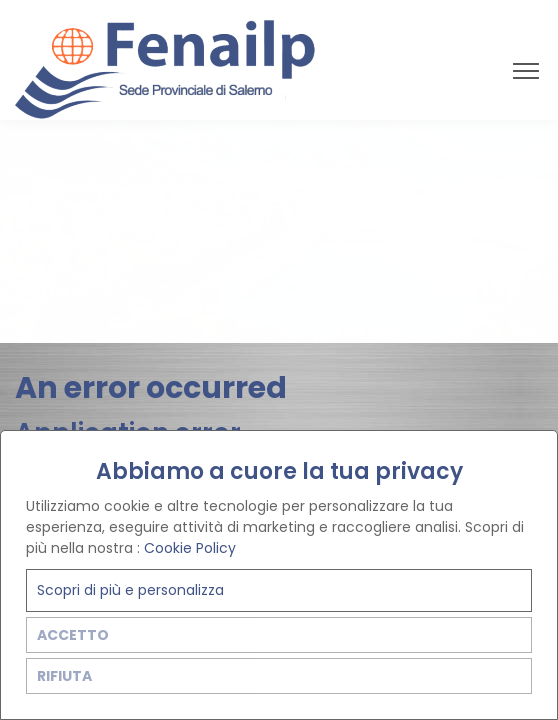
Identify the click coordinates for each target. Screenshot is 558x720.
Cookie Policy (190, 548)
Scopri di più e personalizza (130, 590)
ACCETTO (73, 635)
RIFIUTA (64, 676)
